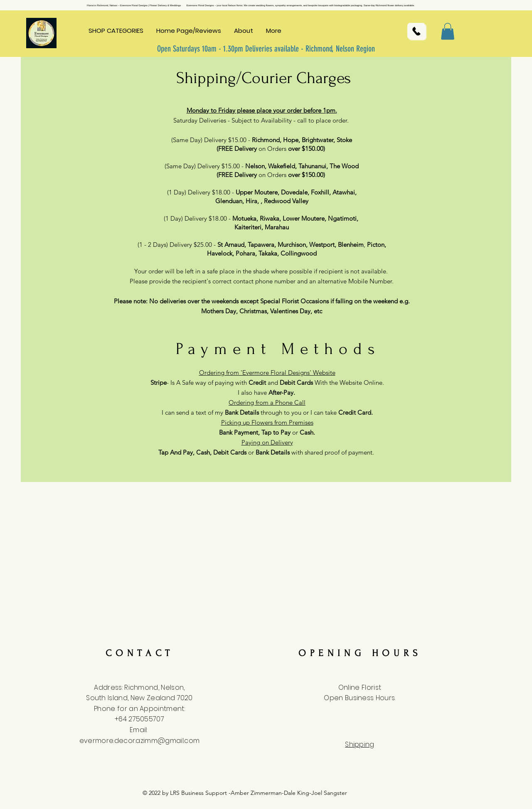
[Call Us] (416, 31)
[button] (116, 31)
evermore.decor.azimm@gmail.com (140, 741)
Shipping (360, 744)
